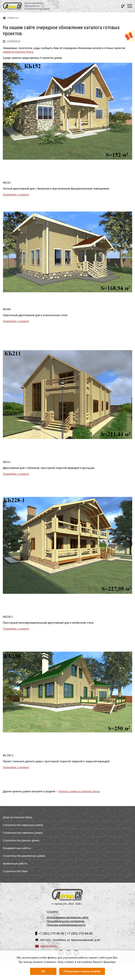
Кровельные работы (15, 864)
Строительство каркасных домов (23, 825)
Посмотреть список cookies (82, 971)
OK (43, 971)
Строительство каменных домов (23, 833)
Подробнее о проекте (16, 195)
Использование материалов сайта (68, 917)
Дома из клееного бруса (17, 817)
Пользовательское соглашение (66, 921)
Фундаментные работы (17, 848)
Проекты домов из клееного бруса (79, 791)
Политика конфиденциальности (66, 925)
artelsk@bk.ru (46, 946)
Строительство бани (15, 871)
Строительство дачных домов (21, 840)
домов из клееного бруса (18, 52)
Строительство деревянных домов (24, 856)
